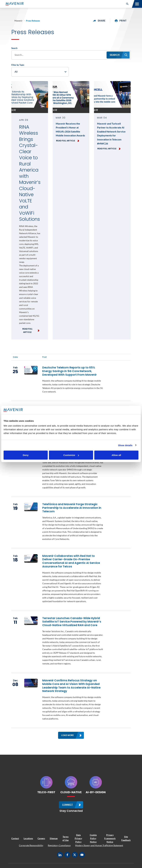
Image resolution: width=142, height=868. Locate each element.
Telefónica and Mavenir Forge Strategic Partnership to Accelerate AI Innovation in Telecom (72, 508)
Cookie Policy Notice (93, 838)
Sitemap (54, 838)
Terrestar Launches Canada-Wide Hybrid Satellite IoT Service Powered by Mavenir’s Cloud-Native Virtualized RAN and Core (72, 622)
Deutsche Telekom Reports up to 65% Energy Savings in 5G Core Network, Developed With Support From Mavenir (69, 371)
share (99, 21)
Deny (26, 455)
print (121, 21)
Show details (125, 445)
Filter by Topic (18, 65)
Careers (41, 838)
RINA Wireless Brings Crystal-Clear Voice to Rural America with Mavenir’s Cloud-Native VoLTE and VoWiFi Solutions (30, 173)
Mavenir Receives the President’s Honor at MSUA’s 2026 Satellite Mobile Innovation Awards (70, 130)
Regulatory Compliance (59, 845)
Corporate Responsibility (31, 845)
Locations (28, 838)
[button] (127, 4)
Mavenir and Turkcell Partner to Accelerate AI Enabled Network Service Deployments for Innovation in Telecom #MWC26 (111, 134)
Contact (15, 838)
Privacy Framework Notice (110, 838)
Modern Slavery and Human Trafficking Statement (99, 845)
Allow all (116, 455)
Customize (71, 455)
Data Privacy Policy (78, 838)
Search (14, 48)
